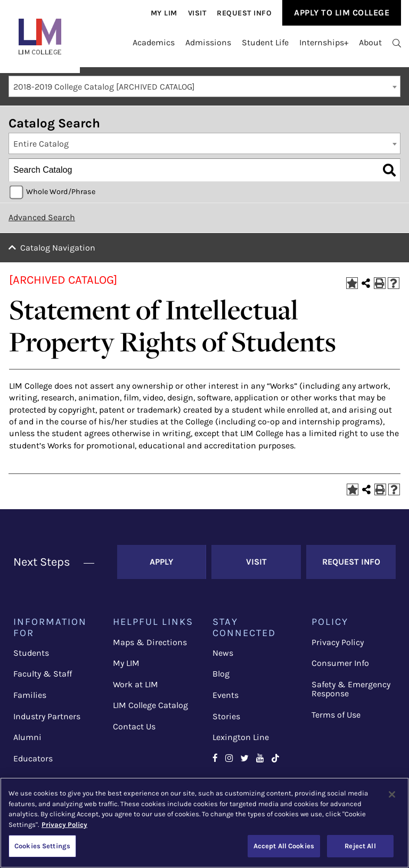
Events (226, 695)
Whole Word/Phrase (61, 192)
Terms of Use (336, 715)
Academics (154, 42)
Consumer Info (340, 663)
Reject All (360, 846)
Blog (221, 674)
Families (30, 695)
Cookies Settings (42, 846)
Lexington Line (241, 737)
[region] (204, 823)
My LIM (126, 663)
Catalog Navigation (58, 248)
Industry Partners (47, 716)
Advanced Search (42, 217)
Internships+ (324, 42)
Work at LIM (136, 684)
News (223, 653)
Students (31, 653)
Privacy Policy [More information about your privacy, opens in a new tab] (64, 825)
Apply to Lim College (342, 13)
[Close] (392, 794)
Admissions (208, 42)
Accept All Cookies (284, 846)
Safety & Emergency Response (351, 689)
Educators (33, 758)
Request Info (244, 13)
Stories (226, 716)
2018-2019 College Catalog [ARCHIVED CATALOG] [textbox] (104, 87)
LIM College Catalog (150, 705)
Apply (161, 562)
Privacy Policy (338, 642)
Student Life (265, 42)
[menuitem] (164, 13)
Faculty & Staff (43, 674)
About (370, 42)
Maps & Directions (150, 642)
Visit (197, 13)
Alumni (27, 737)
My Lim (164, 13)
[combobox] (204, 86)
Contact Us (134, 726)
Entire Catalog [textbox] (41, 144)
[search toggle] (397, 43)
